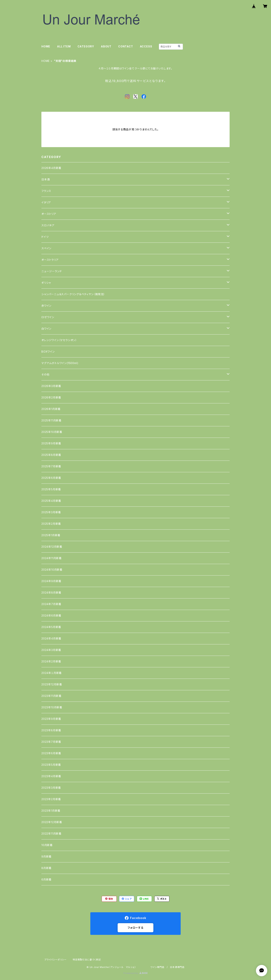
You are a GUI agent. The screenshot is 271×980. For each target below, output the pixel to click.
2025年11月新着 (51, 420)
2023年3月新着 (51, 788)
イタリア (46, 202)
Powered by (135, 973)
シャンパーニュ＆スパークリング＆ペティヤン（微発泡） (73, 294)
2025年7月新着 (51, 466)
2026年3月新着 (51, 386)
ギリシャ (46, 283)
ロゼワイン (48, 317)
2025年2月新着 (51, 524)
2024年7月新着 (51, 604)
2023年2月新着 (51, 799)
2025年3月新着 (51, 512)
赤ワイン (46, 306)
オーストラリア (50, 260)
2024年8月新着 (51, 593)
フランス (46, 191)
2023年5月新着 (51, 765)
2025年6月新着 (51, 478)
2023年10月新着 (52, 707)
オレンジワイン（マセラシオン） (59, 340)
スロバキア (48, 225)
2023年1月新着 (51, 811)
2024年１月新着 (52, 673)
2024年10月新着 (52, 570)
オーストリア (49, 214)
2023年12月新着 (52, 684)
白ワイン (46, 329)
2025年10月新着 (52, 432)
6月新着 (46, 879)
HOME (46, 46)
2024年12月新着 (52, 547)
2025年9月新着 (51, 443)
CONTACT (126, 46)
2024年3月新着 (51, 650)
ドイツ (45, 237)
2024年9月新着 (51, 581)
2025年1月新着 (51, 535)
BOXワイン (48, 352)
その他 (45, 374)
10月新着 (47, 845)
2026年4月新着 (51, 168)
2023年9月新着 (51, 719)
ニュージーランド (52, 271)
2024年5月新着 (51, 627)
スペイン (46, 248)
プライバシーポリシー (56, 960)
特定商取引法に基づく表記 (87, 960)
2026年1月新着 (51, 409)
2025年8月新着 (51, 455)
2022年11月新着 (51, 834)
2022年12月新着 (52, 822)
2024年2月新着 (51, 661)
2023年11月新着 (51, 696)
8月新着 (46, 868)
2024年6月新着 (51, 615)
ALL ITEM (64, 46)
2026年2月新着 (51, 397)
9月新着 (46, 856)
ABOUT (106, 46)
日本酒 (46, 179)
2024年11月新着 (52, 558)
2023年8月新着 (51, 730)
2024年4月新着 (51, 638)
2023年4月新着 (51, 776)
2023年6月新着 (51, 753)
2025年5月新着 (51, 489)
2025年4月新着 (51, 501)
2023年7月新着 (51, 742)
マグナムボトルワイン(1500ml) (60, 363)
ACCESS (146, 46)
